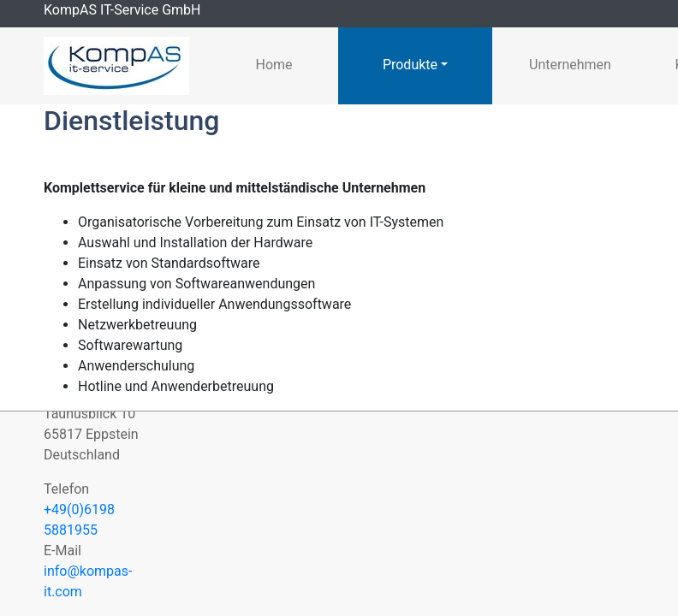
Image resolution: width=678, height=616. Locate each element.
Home (274, 65)
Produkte (410, 65)
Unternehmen (570, 65)
